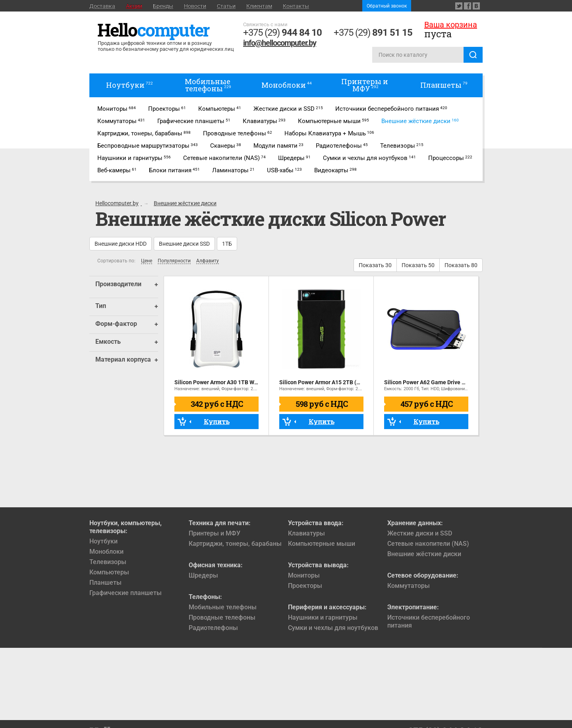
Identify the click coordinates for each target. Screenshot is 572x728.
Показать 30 (375, 265)
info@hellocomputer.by (280, 43)
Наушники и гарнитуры (323, 617)
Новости (195, 6)
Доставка (102, 6)
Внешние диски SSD (184, 244)
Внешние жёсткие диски (424, 554)
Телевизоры (108, 562)
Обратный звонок (387, 6)
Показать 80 (461, 265)
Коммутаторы (409, 586)
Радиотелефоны (213, 628)
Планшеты (105, 583)
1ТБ (227, 244)
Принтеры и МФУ (214, 533)
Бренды (163, 6)
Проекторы (305, 586)
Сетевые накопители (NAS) (428, 544)
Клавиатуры (306, 533)
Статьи (226, 6)
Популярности (174, 261)
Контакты (296, 6)
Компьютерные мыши (322, 544)
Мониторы (304, 575)
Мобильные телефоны (223, 607)
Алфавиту (208, 261)
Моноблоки (106, 552)
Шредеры (203, 575)
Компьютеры (109, 572)
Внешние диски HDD (121, 244)
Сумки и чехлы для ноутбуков (333, 628)
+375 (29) (282, 33)
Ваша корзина (451, 25)
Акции (134, 6)
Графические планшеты (126, 593)
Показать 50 (418, 265)
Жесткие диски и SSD (420, 533)
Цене (147, 261)
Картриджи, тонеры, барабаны (235, 544)
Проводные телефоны (222, 617)
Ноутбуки (103, 541)
